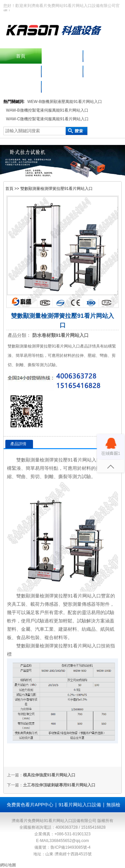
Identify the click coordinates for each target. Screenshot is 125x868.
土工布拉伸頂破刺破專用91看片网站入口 (59, 785)
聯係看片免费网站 (21, 87)
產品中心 (104, 56)
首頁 (21, 56)
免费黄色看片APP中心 (30, 805)
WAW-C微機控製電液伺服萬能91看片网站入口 (47, 119)
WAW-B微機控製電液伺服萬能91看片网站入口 (47, 110)
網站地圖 (8, 865)
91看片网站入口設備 (80, 805)
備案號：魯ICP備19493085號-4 (62, 847)
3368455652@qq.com (69, 841)
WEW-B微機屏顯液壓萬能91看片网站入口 (65, 102)
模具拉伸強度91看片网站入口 (49, 775)
